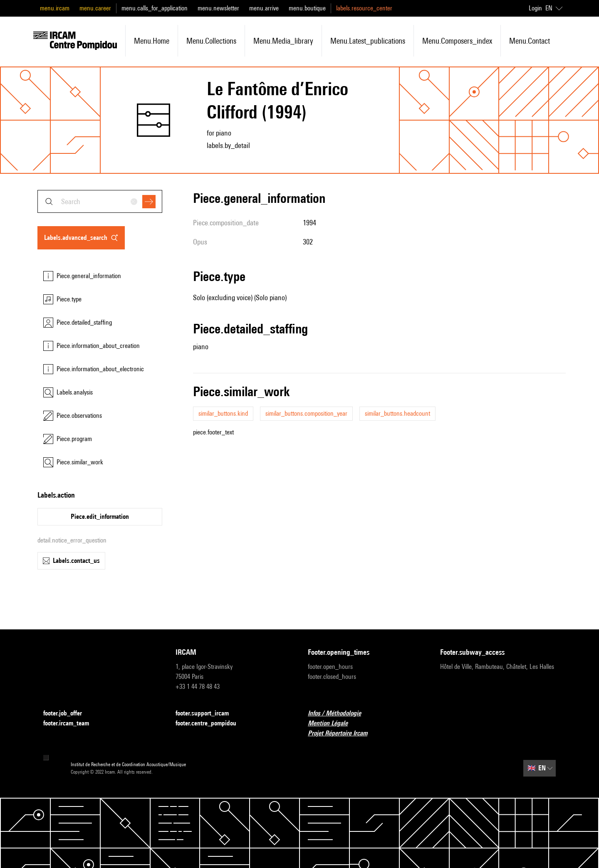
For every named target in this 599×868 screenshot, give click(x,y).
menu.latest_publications (368, 41)
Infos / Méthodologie (339, 714)
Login (535, 8)
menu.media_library (283, 41)
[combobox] (100, 201)
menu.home (152, 41)
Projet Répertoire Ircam (343, 734)
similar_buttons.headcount (397, 413)
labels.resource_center (364, 8)
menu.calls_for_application (155, 8)
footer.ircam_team (71, 724)
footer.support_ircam (207, 714)
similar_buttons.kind (223, 413)
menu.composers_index (457, 41)
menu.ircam (55, 8)
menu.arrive (264, 8)
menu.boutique (307, 8)
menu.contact (530, 41)
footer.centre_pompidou (211, 724)
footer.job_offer (68, 714)
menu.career (95, 8)
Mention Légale (333, 724)
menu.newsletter (218, 8)
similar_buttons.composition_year (306, 413)
